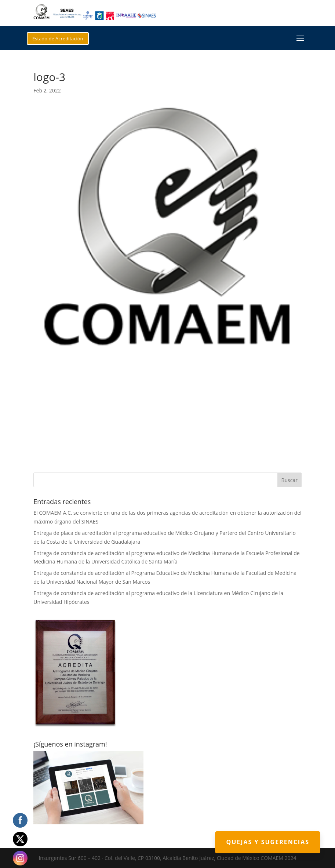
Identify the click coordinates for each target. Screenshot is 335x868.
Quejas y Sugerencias (268, 842)
